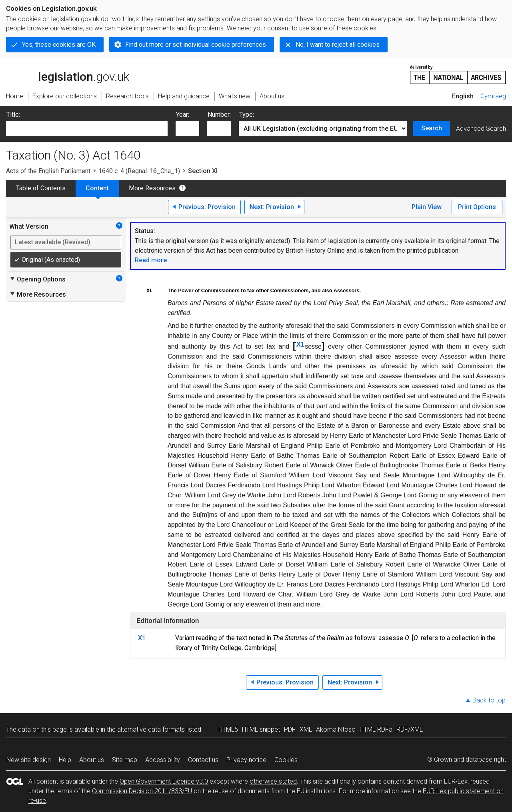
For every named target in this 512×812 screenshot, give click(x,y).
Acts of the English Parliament (48, 171)
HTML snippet (261, 729)
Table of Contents (41, 188)
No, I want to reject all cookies (338, 45)
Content (97, 188)
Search (432, 128)
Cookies (286, 760)
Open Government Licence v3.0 (164, 781)
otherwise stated (273, 781)
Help (65, 760)
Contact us (203, 760)
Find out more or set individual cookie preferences (196, 45)
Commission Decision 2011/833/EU (142, 791)
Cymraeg (493, 96)
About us (92, 760)
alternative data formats (151, 729)
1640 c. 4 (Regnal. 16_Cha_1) (139, 171)
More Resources (152, 188)
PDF (290, 729)
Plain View (427, 207)
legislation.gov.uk (68, 74)
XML (306, 729)
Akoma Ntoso (336, 729)
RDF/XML (410, 729)
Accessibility (163, 760)
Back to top (489, 700)
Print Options (477, 207)
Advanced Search (481, 129)
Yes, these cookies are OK (59, 45)
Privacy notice (246, 760)
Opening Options (37, 279)
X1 (300, 344)
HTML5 (228, 729)
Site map (125, 760)
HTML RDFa (376, 729)
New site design (29, 760)
